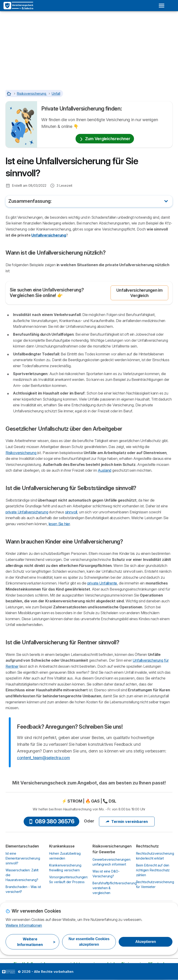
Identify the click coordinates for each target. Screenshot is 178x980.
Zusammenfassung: (30, 201)
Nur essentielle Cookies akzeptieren (89, 942)
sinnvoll (71, 512)
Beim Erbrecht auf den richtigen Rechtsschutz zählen (153, 870)
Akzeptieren (146, 942)
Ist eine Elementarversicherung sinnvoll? (23, 858)
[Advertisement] (89, 46)
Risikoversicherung (21, 453)
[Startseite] (10, 93)
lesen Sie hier (59, 524)
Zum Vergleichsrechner (105, 139)
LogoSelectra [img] (9, 972)
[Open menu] (162, 6)
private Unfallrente (102, 583)
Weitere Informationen (24, 925)
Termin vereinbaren (127, 822)
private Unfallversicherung (27, 512)
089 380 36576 (51, 821)
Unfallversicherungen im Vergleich (140, 293)
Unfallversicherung (49, 235)
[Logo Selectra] (18, 6)
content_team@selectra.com (43, 758)
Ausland (105, 470)
